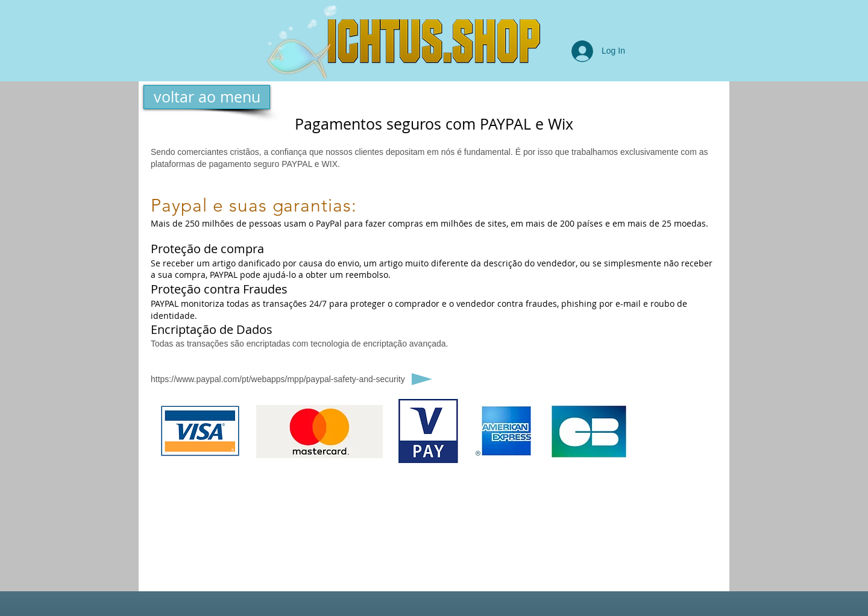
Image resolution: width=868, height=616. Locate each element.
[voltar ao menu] (207, 97)
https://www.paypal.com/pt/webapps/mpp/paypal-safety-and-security (278, 379)
